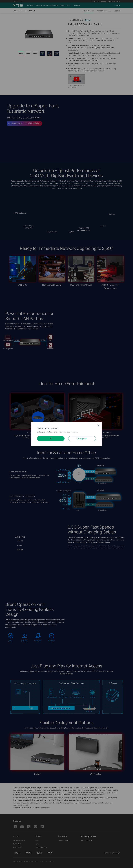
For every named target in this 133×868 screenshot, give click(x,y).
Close (98, 425)
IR (51, 439)
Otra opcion (82, 439)
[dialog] (66, 434)
